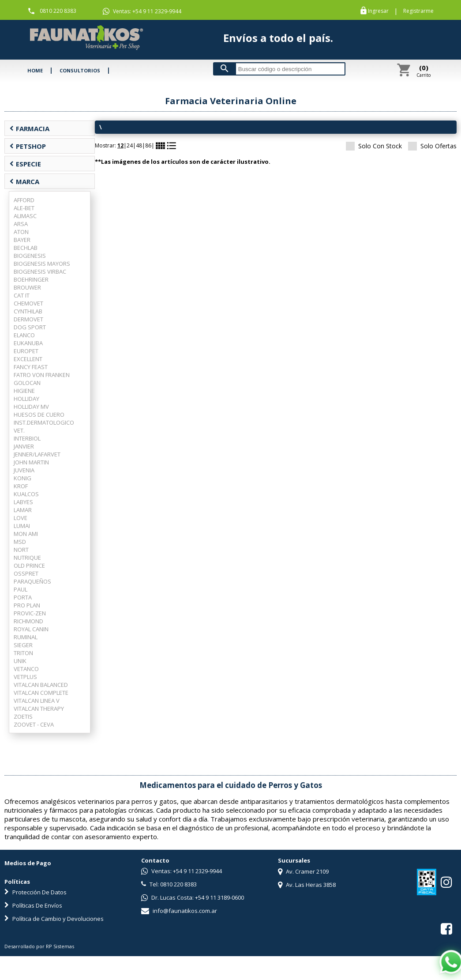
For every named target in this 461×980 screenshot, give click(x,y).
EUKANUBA (28, 343)
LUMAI (22, 526)
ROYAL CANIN (31, 629)
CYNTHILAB (28, 311)
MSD (20, 542)
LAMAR (23, 510)
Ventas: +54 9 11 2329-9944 (142, 11)
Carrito (424, 71)
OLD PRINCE (29, 565)
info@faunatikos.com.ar (179, 911)
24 (130, 145)
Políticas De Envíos (33, 905)
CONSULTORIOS (80, 70)
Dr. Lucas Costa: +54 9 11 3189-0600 (193, 897)
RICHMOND (28, 621)
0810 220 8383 (58, 11)
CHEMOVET (28, 303)
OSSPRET (26, 573)
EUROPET (26, 351)
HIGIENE (24, 391)
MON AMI (26, 534)
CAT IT (22, 295)
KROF (21, 486)
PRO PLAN (27, 605)
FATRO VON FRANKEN (42, 375)
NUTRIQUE (27, 558)
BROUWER (27, 287)
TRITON (23, 653)
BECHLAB (26, 248)
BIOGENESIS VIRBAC (40, 271)
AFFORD (24, 200)
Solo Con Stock (374, 146)
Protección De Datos (36, 892)
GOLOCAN (27, 383)
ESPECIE (25, 164)
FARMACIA (29, 128)
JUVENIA (24, 470)
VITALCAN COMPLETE (41, 693)
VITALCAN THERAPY (39, 709)
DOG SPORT (30, 327)
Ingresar (378, 11)
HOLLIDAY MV (31, 407)
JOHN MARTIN (31, 462)
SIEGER (23, 645)
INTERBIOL (27, 438)
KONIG (22, 478)
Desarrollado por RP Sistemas (39, 946)
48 (139, 145)
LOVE (21, 518)
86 (148, 145)
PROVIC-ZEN (30, 613)
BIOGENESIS (30, 256)
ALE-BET (24, 208)
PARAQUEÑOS (32, 581)
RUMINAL (26, 637)
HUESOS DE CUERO (39, 415)
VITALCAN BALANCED (41, 685)
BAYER (22, 240)
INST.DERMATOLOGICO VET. (44, 426)
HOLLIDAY (26, 399)
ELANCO (24, 335)
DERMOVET (28, 319)
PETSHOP (28, 146)
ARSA (21, 224)
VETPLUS (25, 677)
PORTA (23, 597)
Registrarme (418, 11)
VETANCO (26, 669)
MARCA (24, 181)
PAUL (21, 589)
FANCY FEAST (31, 367)
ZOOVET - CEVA (34, 724)
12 (120, 145)
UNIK (20, 661)
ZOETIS (23, 716)
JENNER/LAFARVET (37, 454)
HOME (35, 70)
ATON (21, 232)
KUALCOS (26, 494)
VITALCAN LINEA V (37, 701)
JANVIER (24, 446)
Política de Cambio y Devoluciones (54, 919)
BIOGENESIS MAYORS (42, 264)
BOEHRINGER (31, 279)
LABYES (23, 502)
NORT (21, 550)
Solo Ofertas (432, 146)
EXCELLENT (28, 359)
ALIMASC (25, 216)
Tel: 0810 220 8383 (169, 884)
